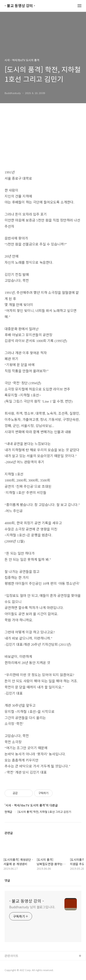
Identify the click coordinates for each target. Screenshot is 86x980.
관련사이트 (11, 956)
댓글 (7, 880)
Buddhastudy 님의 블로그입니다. (32, 907)
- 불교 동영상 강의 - (20, 6)
